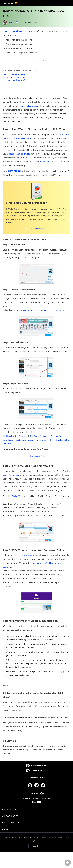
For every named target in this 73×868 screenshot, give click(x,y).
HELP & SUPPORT (12, 839)
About (7, 846)
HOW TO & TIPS (11, 833)
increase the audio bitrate (18, 166)
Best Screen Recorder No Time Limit (32, 454)
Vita (10, 22)
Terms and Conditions (11, 854)
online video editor (26, 572)
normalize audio (30, 118)
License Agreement (34, 854)
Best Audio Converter (39, 450)
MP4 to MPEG (47, 324)
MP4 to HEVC (61, 324)
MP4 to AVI (21, 324)
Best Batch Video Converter (15, 450)
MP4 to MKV (33, 324)
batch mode (46, 174)
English (36, 862)
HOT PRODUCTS (11, 826)
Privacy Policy (23, 854)
